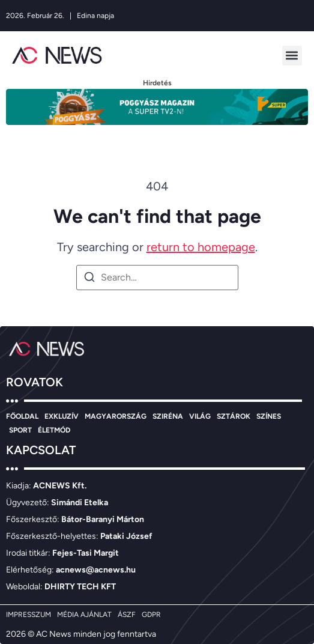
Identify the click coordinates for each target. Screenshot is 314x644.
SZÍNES (269, 416)
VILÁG (200, 416)
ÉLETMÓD (54, 430)
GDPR (151, 615)
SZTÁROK (234, 416)
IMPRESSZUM (29, 615)
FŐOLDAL (22, 416)
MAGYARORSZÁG (116, 416)
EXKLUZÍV (62, 416)
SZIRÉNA (168, 416)
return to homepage (201, 247)
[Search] (89, 279)
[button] (292, 56)
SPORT (20, 430)
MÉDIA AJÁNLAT (84, 615)
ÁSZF (127, 615)
